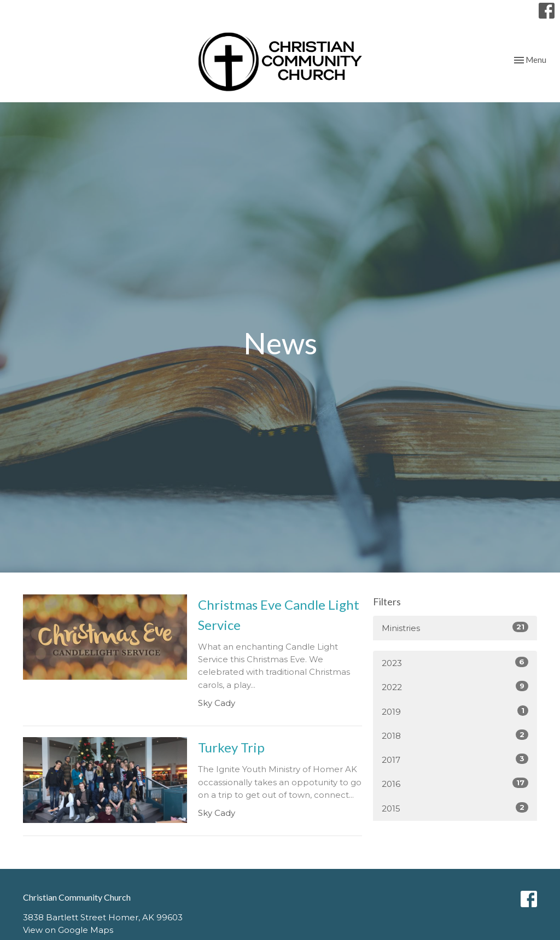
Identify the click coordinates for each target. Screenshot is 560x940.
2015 (455, 808)
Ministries (455, 627)
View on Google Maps (68, 930)
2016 (455, 783)
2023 (455, 662)
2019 (455, 711)
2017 (455, 759)
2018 (455, 735)
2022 (455, 687)
